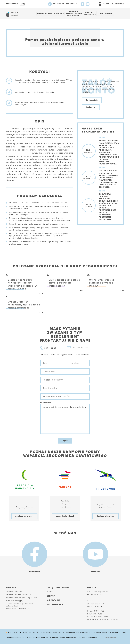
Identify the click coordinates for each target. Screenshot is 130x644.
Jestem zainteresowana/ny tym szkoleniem (65, 419)
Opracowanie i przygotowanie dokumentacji (19, 605)
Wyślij (65, 441)
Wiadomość (46, 403)
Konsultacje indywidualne (17, 609)
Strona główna (45, 14)
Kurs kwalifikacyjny (14, 601)
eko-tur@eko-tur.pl (80, 348)
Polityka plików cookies (17, 638)
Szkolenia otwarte (14, 592)
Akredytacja (54, 601)
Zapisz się (91, 107)
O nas (102, 14)
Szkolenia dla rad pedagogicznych (21, 598)
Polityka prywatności (43, 638)
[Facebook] (83, 4)
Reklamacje (63, 638)
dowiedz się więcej (24, 516)
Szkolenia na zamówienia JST (19, 595)
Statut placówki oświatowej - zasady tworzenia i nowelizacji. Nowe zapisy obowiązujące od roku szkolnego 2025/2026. (109, 179)
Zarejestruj (118, 4)
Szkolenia (60, 14)
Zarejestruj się (92, 100)
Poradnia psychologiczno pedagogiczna (75, 14)
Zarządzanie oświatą (58, 588)
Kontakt (111, 14)
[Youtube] (88, 4)
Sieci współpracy (56, 605)
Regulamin (79, 638)
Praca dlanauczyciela (91, 14)
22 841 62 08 (50, 348)
